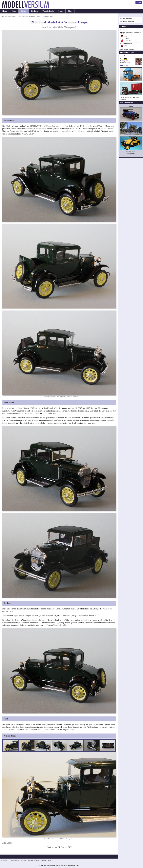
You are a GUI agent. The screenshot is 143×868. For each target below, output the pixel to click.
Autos (25, 17)
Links (77, 866)
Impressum (71, 866)
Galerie (24, 11)
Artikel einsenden (128, 22)
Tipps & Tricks (48, 11)
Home (5, 11)
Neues (14, 11)
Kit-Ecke (34, 11)
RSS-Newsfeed (127, 19)
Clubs (70, 11)
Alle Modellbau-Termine (127, 49)
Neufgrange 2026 (124, 39)
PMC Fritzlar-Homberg (126, 44)
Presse (61, 11)
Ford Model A (131, 153)
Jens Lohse (136, 97)
